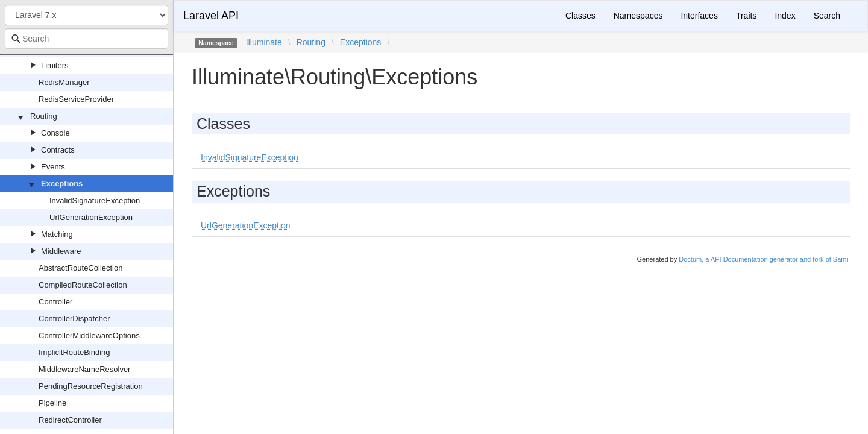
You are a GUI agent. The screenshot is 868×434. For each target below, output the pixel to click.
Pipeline (52, 403)
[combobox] (86, 39)
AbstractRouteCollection (80, 268)
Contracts (58, 150)
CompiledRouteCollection (83, 285)
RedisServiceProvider (76, 99)
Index (785, 16)
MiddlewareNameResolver (84, 369)
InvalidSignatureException (95, 200)
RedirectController (70, 420)
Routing (44, 116)
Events (53, 167)
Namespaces (638, 16)
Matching (57, 234)
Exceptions (62, 184)
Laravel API (211, 16)
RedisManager (64, 82)
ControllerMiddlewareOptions (89, 335)
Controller (55, 302)
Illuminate (264, 42)
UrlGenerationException (91, 217)
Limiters (55, 65)
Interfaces (699, 16)
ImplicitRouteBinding (74, 352)
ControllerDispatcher (74, 319)
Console (55, 133)
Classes (580, 16)
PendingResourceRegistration (91, 386)
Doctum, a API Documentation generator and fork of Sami (763, 259)
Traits (746, 16)
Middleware (61, 251)
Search (827, 16)
